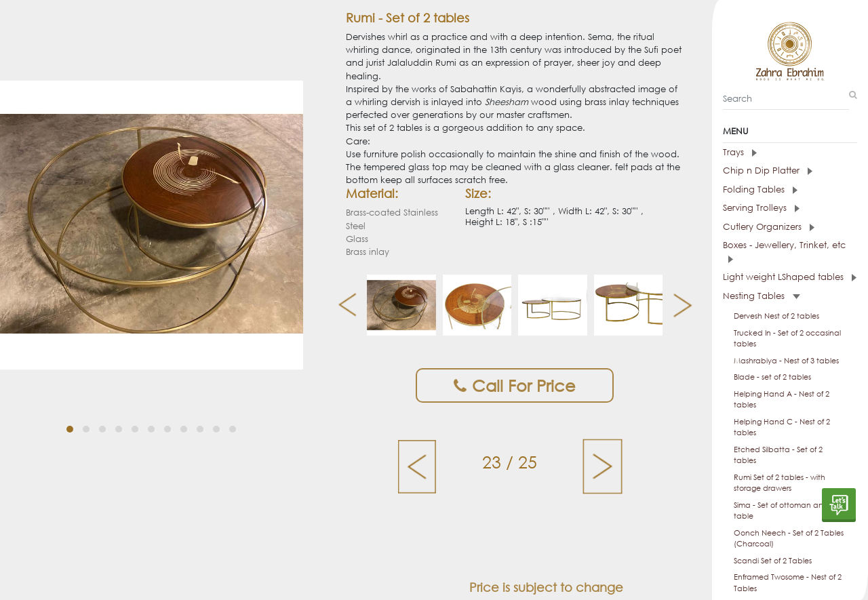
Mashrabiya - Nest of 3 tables (786, 361)
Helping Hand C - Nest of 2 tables (782, 427)
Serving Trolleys (761, 208)
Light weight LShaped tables (790, 277)
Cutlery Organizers (769, 227)
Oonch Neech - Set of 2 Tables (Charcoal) (789, 539)
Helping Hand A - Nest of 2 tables (782, 400)
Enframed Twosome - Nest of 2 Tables (788, 583)
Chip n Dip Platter (768, 171)
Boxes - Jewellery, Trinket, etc (784, 251)
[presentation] (342, 305)
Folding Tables (760, 189)
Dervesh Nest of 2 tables (776, 316)
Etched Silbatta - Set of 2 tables (778, 455)
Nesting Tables (762, 296)
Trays (740, 152)
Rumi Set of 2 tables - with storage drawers (780, 483)
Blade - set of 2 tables (772, 377)
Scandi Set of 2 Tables (773, 561)
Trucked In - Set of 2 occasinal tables (787, 339)
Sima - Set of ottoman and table (781, 511)
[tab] (790, 153)
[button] (70, 409)
